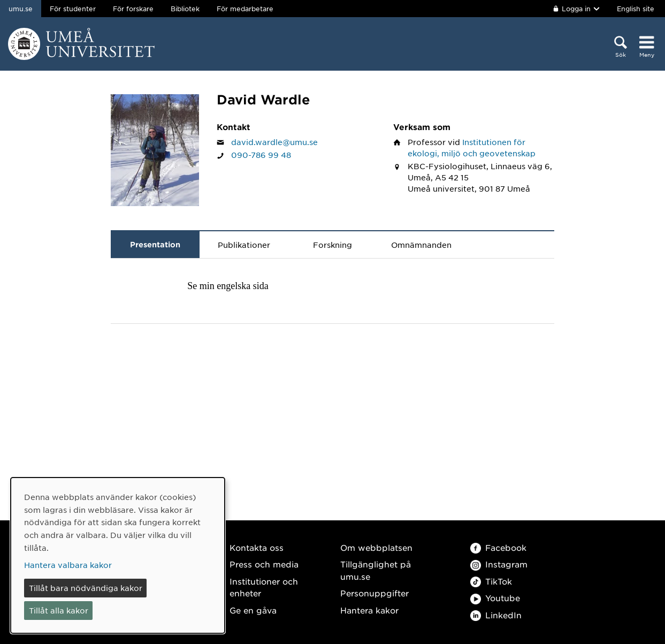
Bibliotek (185, 9)
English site (636, 9)
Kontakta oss (257, 547)
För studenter (73, 9)
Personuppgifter (374, 593)
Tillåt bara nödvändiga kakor (86, 588)
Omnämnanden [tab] (421, 245)
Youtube (495, 598)
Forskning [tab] (333, 245)
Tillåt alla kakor (59, 610)
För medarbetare (245, 9)
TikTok (491, 581)
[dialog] (118, 555)
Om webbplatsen (376, 547)
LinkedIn (496, 615)
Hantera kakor (369, 610)
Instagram (499, 564)
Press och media (264, 564)
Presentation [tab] (155, 244)
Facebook (498, 547)
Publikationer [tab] (244, 245)
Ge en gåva (253, 610)
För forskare (133, 9)
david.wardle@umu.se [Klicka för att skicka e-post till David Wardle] (274, 142)
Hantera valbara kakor (68, 565)
